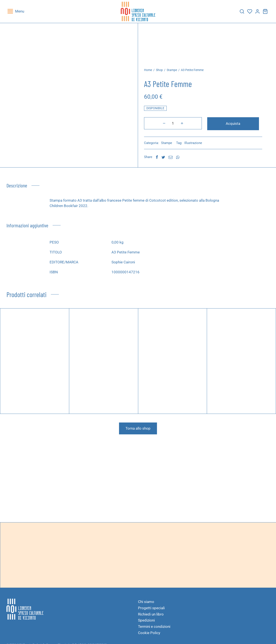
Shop (163, 73)
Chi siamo (146, 604)
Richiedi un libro (151, 617)
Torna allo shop (138, 431)
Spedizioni (146, 623)
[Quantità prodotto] (159, 127)
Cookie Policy (149, 635)
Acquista (217, 127)
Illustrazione (197, 145)
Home (152, 73)
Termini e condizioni (154, 629)
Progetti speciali (151, 610)
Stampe (176, 73)
